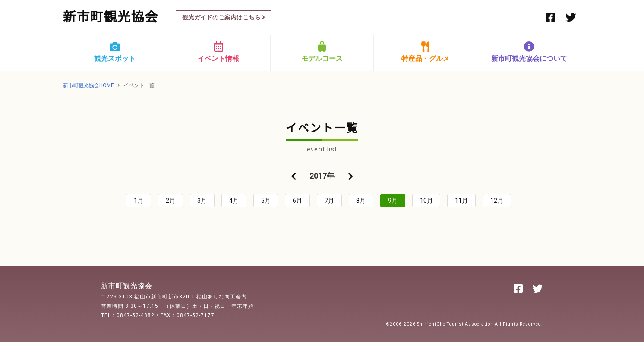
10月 (426, 201)
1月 (139, 201)
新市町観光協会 (111, 17)
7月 (329, 201)
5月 (266, 201)
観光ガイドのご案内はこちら (224, 17)
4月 (234, 201)
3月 (202, 201)
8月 (361, 201)
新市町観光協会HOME (88, 85)
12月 (497, 201)
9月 (393, 201)
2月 (170, 201)
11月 (461, 201)
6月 (297, 201)
